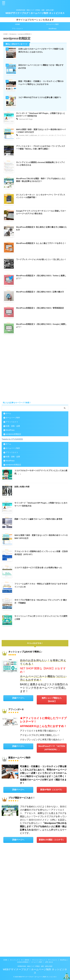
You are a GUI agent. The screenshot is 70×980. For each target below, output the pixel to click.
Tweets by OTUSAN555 (13, 542)
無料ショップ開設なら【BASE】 (52, 800)
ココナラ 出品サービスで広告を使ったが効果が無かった (40, 669)
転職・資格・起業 (13, 529)
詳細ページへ (18, 799)
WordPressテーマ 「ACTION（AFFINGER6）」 (52, 850)
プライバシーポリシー (38, 960)
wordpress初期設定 (13, 537)
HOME (17, 24)
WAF (34, 164)
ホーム (8, 517)
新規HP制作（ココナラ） (52, 894)
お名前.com (41, 164)
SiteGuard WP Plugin (33, 143)
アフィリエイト (18, 29)
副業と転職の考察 (22, 590)
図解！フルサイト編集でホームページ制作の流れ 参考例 (40, 621)
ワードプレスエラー (34, 167)
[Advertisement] (35, 479)
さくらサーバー (53, 164)
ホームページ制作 (52, 24)
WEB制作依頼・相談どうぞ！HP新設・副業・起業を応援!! (35, 966)
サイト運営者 (25, 960)
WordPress (53, 29)
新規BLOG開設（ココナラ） (52, 946)
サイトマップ (14, 960)
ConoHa (28, 164)
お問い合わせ (49, 962)
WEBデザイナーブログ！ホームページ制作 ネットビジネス (35, 13)
